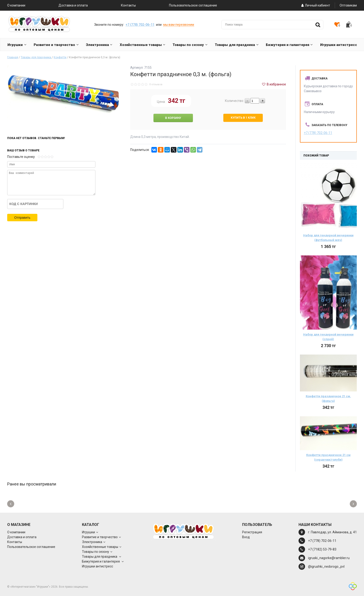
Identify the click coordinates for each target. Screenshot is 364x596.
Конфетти (60, 57)
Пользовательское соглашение (193, 5)
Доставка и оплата (73, 5)
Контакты (128, 5)
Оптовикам (348, 5)
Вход (246, 537)
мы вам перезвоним (179, 25)
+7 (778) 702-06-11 (140, 25)
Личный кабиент (315, 5)
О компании (16, 5)
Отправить (22, 218)
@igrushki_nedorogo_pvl (326, 567)
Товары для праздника (36, 57)
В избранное (274, 84)
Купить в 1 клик (243, 118)
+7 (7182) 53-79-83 (322, 549)
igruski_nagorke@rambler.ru (329, 558)
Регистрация (252, 532)
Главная (13, 57)
